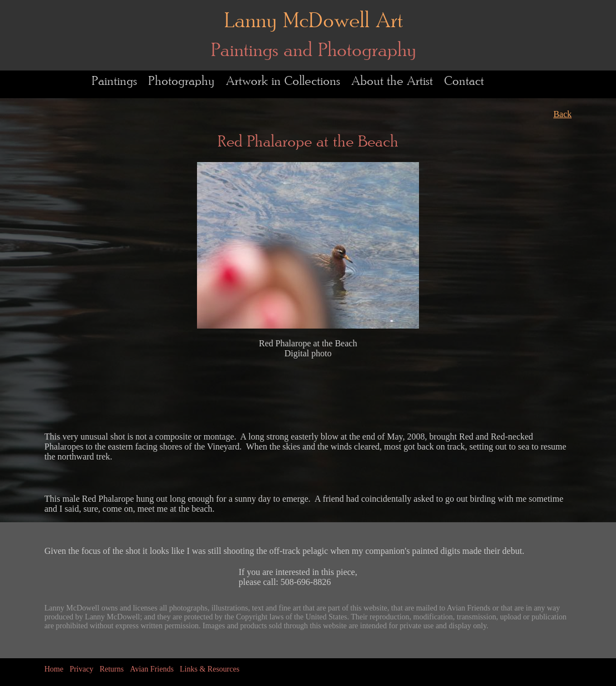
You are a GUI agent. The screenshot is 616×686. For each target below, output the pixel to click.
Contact (464, 81)
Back (562, 114)
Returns (112, 669)
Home (54, 669)
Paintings (114, 81)
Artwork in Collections (283, 81)
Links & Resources (209, 669)
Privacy (81, 669)
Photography (181, 81)
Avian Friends (152, 669)
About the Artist (392, 81)
